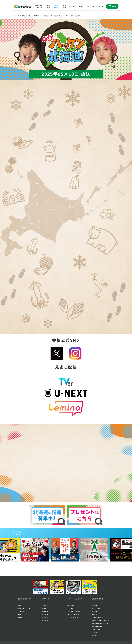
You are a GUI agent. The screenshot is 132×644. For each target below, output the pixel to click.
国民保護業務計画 (97, 626)
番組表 (19, 605)
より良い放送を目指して (98, 617)
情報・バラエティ (27, 16)
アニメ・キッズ (21, 611)
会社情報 (94, 605)
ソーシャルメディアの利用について (101, 620)
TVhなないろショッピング (74, 617)
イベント (72, 6)
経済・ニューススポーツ (39, 6)
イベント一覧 (71, 605)
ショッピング (100, 6)
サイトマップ (95, 635)
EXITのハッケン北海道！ (41, 16)
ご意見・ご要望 (96, 629)
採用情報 (94, 611)
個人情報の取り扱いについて (100, 623)
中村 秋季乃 (46, 614)
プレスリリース (96, 608)
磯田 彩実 (45, 611)
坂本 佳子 (45, 620)
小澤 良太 (45, 608)
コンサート (80, 6)
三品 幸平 (45, 617)
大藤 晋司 (45, 605)
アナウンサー (90, 6)
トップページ (15, 16)
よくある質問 (95, 632)
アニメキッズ (48, 6)
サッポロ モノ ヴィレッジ (74, 611)
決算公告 (94, 614)
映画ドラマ (64, 6)
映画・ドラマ (21, 617)
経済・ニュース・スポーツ (24, 608)
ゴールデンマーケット (73, 614)
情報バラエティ (57, 6)
